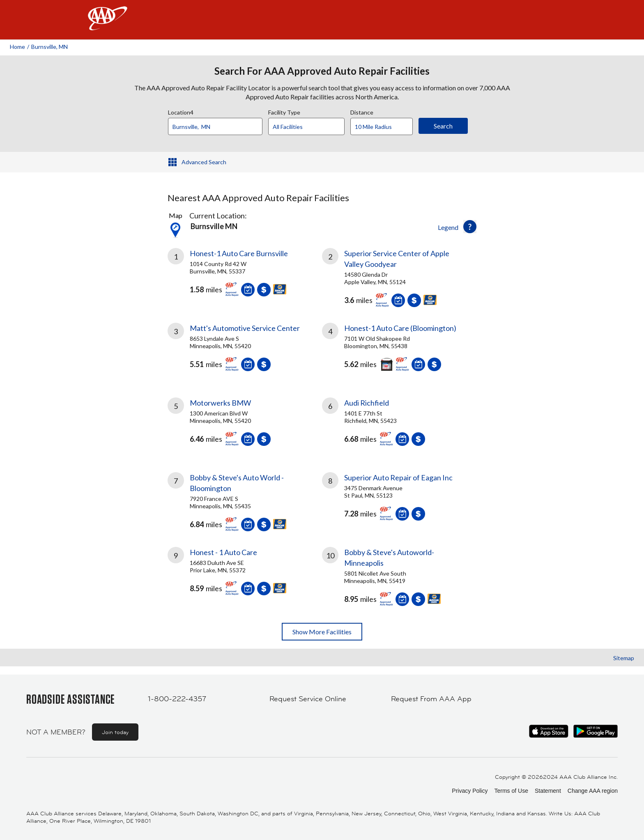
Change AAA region (593, 791)
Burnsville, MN (49, 47)
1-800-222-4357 (177, 699)
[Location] (215, 126)
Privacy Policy (470, 791)
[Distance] (385, 127)
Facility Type (284, 111)
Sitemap (624, 658)
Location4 (181, 111)
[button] (470, 227)
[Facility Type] (313, 127)
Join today (115, 732)
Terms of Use (511, 791)
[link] (245, 275)
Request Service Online (308, 699)
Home (17, 47)
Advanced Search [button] (204, 162)
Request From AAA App (431, 699)
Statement (548, 791)
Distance (362, 111)
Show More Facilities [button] (322, 632)
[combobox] (218, 124)
